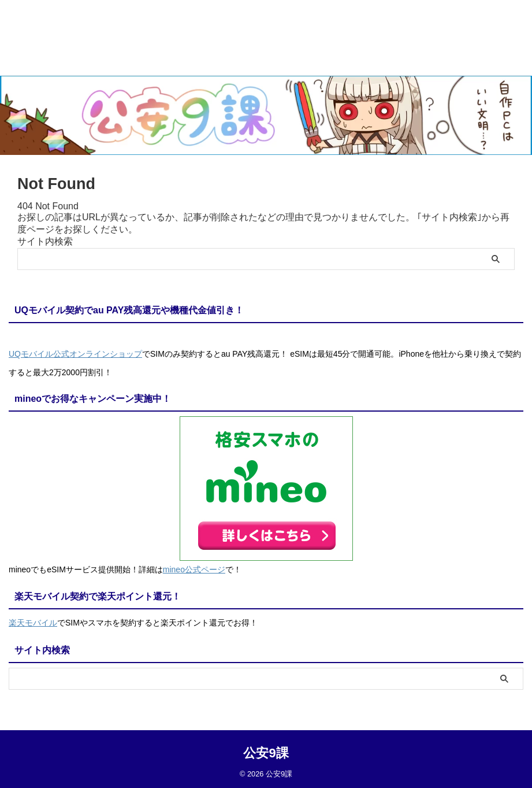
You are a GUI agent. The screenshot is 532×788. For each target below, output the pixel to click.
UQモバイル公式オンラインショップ (75, 354)
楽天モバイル (33, 621)
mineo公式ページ (194, 568)
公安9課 (266, 750)
